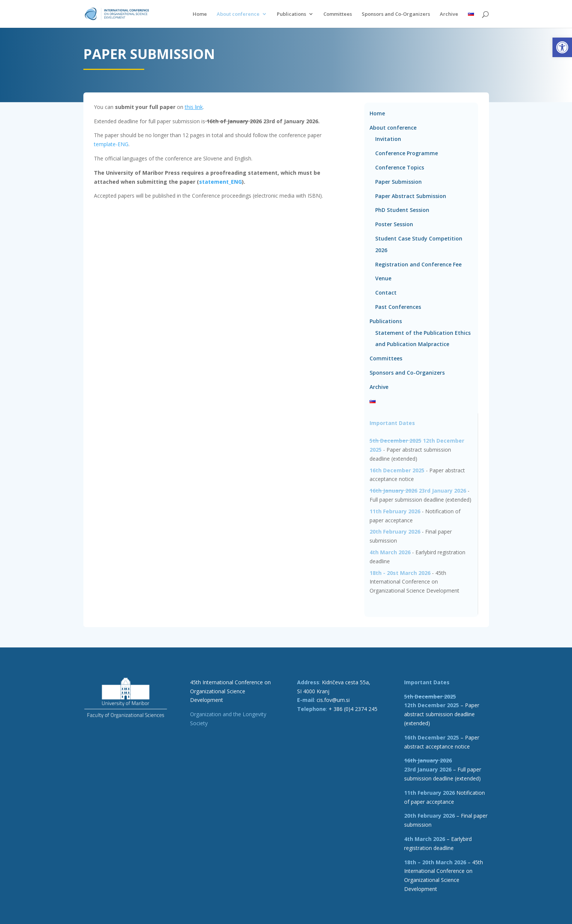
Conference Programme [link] (407, 153)
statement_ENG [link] (220, 182)
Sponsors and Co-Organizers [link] (396, 14)
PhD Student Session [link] (402, 210)
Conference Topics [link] (400, 167)
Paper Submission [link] (398, 182)
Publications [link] (291, 14)
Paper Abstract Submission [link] (411, 196)
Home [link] (200, 14)
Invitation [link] (388, 139)
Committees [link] (338, 14)
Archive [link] (449, 14)
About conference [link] (238, 14)
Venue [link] (383, 278)
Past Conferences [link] (398, 307)
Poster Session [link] (394, 224)
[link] (562, 47)
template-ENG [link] (111, 144)
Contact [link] (386, 293)
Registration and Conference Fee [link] (418, 264)
